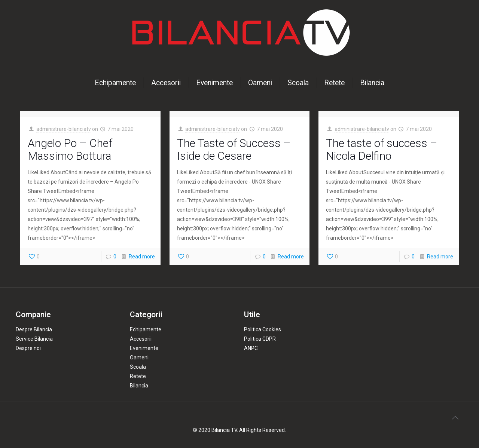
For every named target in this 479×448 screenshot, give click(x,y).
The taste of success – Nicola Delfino (382, 149)
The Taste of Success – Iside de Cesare (234, 149)
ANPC (251, 348)
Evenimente (144, 348)
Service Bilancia (34, 339)
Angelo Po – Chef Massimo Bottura (70, 149)
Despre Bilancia (34, 329)
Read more (142, 257)
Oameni (139, 358)
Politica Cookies (263, 329)
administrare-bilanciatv (64, 129)
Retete (138, 376)
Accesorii (141, 339)
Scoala (138, 367)
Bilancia (139, 386)
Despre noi (28, 348)
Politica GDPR (260, 339)
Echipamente (146, 329)
